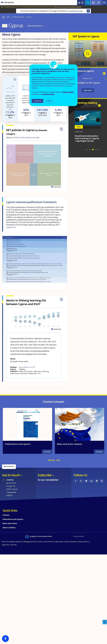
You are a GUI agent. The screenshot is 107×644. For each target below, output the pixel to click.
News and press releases (69, 527)
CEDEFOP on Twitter (81, 564)
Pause (104, 73)
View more (88, 90)
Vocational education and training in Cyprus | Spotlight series (87, 138)
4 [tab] (96, 150)
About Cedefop (9, 611)
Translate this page (75, 11)
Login (93, 3)
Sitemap (14, 628)
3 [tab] (93, 150)
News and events (10, 607)
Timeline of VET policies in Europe (26, 137)
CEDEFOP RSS (102, 564)
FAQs (3, 625)
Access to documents (45, 625)
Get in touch (11, 558)
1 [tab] (87, 150)
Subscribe (45, 558)
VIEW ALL (51, 544)
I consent (37, 101)
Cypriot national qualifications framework (31, 202)
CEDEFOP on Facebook (76, 564)
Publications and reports (18, 527)
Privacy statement (71, 625)
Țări (8, 17)
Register (99, 3)
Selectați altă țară (34, 26)
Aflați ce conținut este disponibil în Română (67, 7)
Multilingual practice (30, 625)
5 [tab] (99, 150)
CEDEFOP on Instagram (97, 564)
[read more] (11, 227)
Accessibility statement (14, 625)
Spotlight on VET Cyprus (88, 83)
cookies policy (68, 92)
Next (98, 120)
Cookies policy (59, 625)
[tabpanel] (88, 125)
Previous (77, 120)
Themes (6, 598)
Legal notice (6, 628)
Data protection (84, 625)
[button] (5, 639)
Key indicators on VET (27, 367)
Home (3, 17)
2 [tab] (90, 150)
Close (88, 11)
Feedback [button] (105, 622)
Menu (104, 3)
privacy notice (49, 94)
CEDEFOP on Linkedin (91, 564)
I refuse (49, 101)
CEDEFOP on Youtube (86, 564)
